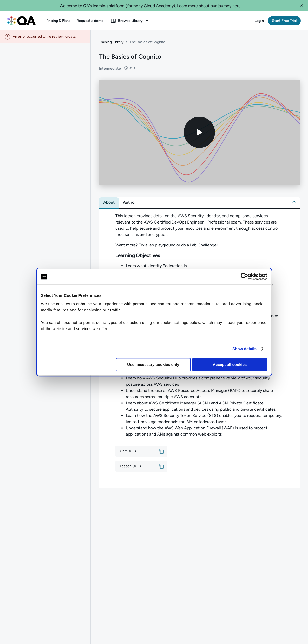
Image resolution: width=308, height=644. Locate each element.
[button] (301, 6)
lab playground (162, 245)
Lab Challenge (203, 245)
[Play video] (199, 132)
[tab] (109, 202)
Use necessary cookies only (153, 364)
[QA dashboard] (22, 21)
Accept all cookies (230, 364)
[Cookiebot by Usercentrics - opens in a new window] (244, 277)
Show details (244, 349)
